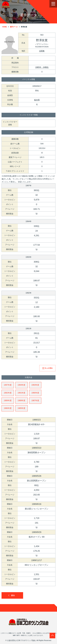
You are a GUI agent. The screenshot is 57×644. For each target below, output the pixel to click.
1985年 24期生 (42, 67)
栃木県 (37, 100)
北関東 (42, 51)
